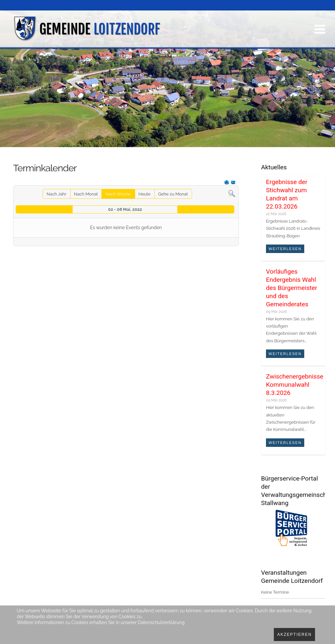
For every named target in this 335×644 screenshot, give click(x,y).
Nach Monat (86, 194)
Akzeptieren (294, 635)
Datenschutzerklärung (161, 622)
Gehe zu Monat (173, 194)
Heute (144, 194)
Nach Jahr (57, 194)
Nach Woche (118, 194)
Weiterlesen (285, 249)
